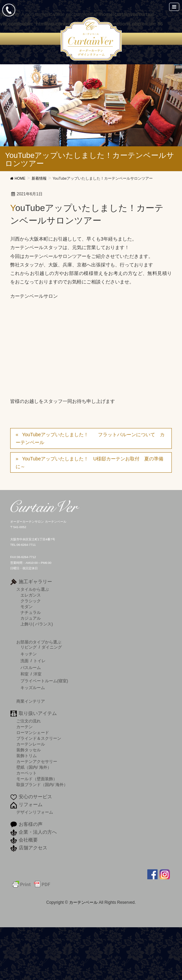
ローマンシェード (33, 732)
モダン (27, 607)
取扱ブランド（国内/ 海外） (42, 785)
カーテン (24, 727)
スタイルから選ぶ (33, 589)
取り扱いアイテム (38, 713)
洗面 (24, 661)
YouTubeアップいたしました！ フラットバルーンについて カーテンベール (90, 438)
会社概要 (28, 840)
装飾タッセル (29, 750)
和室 (24, 674)
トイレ (39, 661)
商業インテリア (31, 701)
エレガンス (31, 595)
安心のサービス (35, 797)
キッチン (29, 654)
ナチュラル (31, 612)
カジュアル (31, 618)
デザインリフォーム (35, 812)
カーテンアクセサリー (37, 761)
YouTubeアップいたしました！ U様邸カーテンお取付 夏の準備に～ (89, 463)
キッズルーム (33, 688)
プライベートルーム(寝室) (44, 681)
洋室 (37, 674)
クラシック (31, 601)
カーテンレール (31, 744)
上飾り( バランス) (37, 624)
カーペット (27, 773)
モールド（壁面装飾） (37, 779)
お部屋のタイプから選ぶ (39, 642)
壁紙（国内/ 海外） (34, 767)
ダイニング (52, 647)
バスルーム (31, 668)
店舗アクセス (33, 848)
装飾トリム (27, 756)
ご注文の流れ (29, 721)
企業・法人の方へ (38, 832)
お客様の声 (31, 824)
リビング (29, 647)
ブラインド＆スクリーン (39, 738)
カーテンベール (84, 902)
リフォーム (31, 804)
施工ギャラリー (35, 582)
